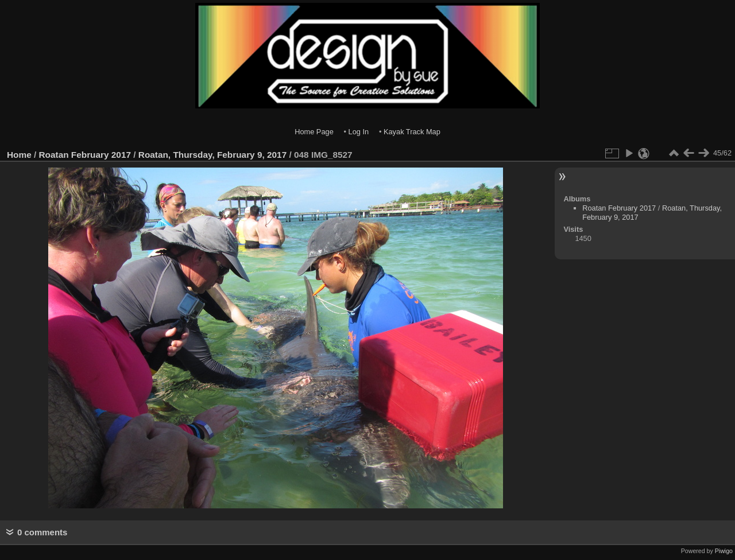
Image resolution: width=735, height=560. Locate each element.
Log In (359, 132)
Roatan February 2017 (85, 155)
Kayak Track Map (412, 132)
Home (19, 155)
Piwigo (724, 551)
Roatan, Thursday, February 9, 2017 (212, 155)
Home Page (314, 132)
